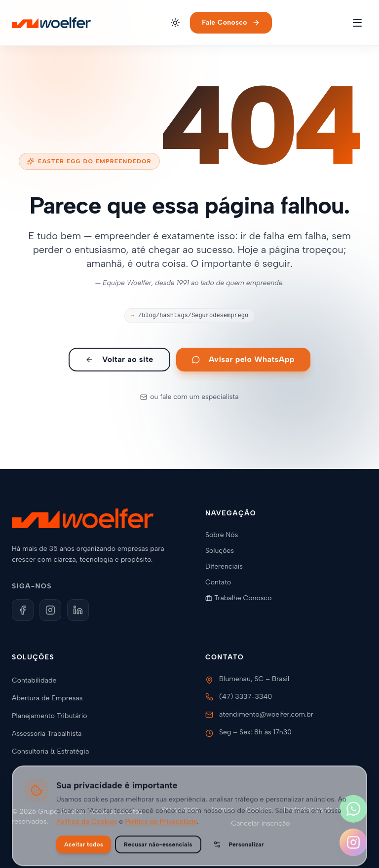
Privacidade (180, 810)
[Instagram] (50, 610)
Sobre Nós (226, 535)
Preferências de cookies (322, 810)
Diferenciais (228, 566)
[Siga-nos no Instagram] (353, 842)
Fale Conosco (231, 22)
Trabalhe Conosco (242, 598)
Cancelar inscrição (260, 823)
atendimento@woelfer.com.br (266, 714)
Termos (223, 810)
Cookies (259, 810)
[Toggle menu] (357, 23)
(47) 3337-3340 (246, 697)
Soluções (224, 551)
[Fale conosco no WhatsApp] (353, 809)
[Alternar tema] (175, 23)
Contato (222, 582)
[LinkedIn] (78, 610)
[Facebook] (23, 610)
